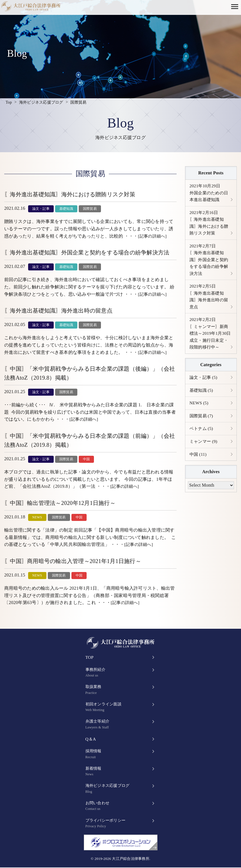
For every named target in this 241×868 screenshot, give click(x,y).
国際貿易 (90, 209)
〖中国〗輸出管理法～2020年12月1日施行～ (60, 503)
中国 (86, 459)
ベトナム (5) (202, 436)
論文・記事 (41, 209)
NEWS (37, 517)
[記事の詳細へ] (153, 236)
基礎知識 (66, 209)
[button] (236, 6)
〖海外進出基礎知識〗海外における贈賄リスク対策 (70, 194)
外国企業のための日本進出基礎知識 (210, 193)
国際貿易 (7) (202, 423)
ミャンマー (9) (204, 449)
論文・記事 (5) (204, 384)
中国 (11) (199, 463)
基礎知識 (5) (202, 397)
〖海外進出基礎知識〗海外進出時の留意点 (58, 311)
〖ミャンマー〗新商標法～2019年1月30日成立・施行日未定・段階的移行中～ (210, 339)
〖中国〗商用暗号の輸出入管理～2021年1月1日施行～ (73, 561)
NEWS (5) (199, 410)
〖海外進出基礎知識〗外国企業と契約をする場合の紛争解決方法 (87, 252)
